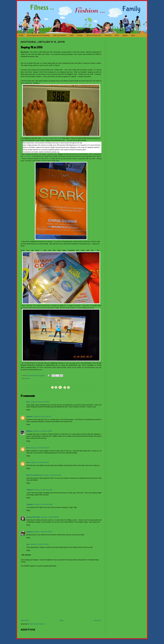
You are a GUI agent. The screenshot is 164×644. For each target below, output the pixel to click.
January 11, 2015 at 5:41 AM (40, 448)
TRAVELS (108, 35)
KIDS (72, 35)
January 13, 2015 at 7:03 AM (39, 544)
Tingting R (30, 490)
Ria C (28, 402)
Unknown (30, 417)
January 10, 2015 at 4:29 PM (43, 431)
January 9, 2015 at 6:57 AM (42, 417)
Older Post (97, 620)
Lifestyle (80, 35)
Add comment (26, 555)
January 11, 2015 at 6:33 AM (43, 504)
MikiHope (30, 431)
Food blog (27, 156)
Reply (28, 410)
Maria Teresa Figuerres (34, 475)
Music (133, 35)
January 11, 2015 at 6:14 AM (43, 490)
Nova (28, 448)
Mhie (28, 544)
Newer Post (25, 620)
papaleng (30, 532)
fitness (28, 378)
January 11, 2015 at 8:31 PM (43, 532)
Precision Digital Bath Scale (52, 138)
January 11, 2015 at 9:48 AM (50, 517)
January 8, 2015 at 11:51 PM (40, 402)
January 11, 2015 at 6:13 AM (52, 475)
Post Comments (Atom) (37, 624)
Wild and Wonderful (60, 35)
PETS (117, 35)
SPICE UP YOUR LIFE (94, 35)
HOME (21, 35)
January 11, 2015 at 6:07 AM (40, 462)
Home (61, 620)
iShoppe (125, 35)
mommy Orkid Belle (33, 517)
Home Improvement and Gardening (38, 35)
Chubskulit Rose (33, 375)
